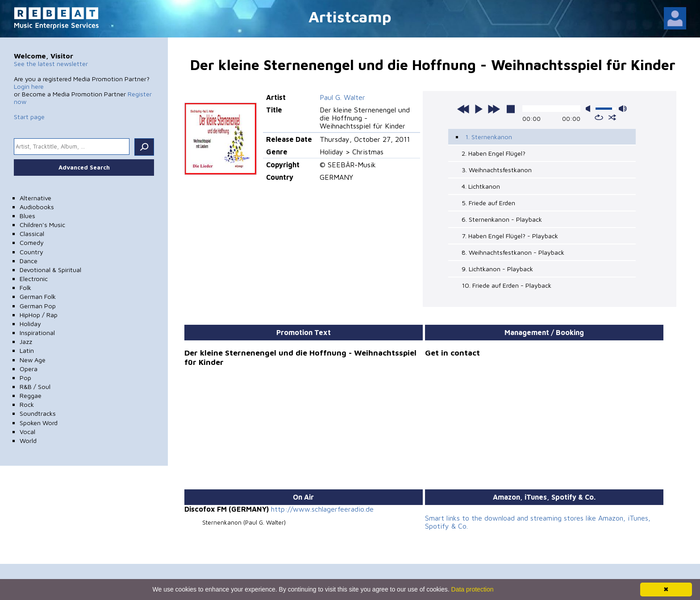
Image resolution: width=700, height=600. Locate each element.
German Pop (38, 306)
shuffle (612, 117)
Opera (29, 369)
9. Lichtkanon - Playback (497, 269)
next (494, 109)
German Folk (38, 296)
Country (31, 252)
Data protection (473, 589)
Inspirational (37, 333)
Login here (29, 86)
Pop (25, 378)
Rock (27, 404)
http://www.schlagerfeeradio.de (322, 509)
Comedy (32, 242)
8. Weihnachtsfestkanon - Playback (513, 252)
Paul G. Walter (342, 97)
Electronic (34, 279)
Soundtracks (38, 413)
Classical (32, 234)
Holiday (30, 324)
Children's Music (42, 225)
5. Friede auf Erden (488, 203)
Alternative (35, 198)
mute (590, 109)
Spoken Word (39, 423)
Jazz (26, 341)
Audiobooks (37, 207)
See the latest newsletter (51, 64)
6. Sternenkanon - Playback (502, 219)
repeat (599, 117)
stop (511, 109)
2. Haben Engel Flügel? (494, 153)
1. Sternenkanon (489, 137)
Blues (27, 216)
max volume (623, 109)
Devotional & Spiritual (50, 270)
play (479, 109)
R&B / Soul (35, 387)
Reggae (31, 395)
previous (463, 109)
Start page (29, 117)
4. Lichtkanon (481, 186)
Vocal (27, 432)
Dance (29, 261)
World (28, 441)
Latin (27, 350)
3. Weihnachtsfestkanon (497, 170)
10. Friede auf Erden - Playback (506, 285)
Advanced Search (84, 167)
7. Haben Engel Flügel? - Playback (510, 236)
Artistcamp (350, 16)
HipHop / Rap (39, 315)
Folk (25, 288)
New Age (33, 360)
